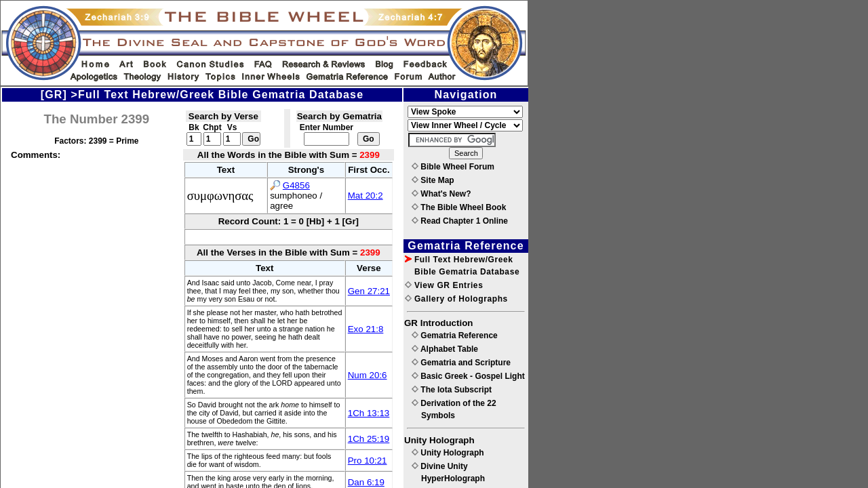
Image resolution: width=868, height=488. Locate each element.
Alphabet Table (445, 349)
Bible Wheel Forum (453, 167)
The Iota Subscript (452, 390)
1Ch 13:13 (369, 413)
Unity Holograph (448, 453)
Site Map (433, 180)
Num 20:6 (368, 375)
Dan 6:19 (366, 482)
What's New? (441, 194)
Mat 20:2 (366, 196)
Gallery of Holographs (456, 299)
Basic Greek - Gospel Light (468, 376)
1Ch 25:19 (369, 439)
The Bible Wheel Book (459, 207)
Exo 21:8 (366, 329)
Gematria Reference (455, 335)
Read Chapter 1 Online (460, 221)
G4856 (296, 185)
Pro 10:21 (368, 461)
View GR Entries (444, 285)
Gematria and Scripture (461, 363)
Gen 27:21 (369, 291)
